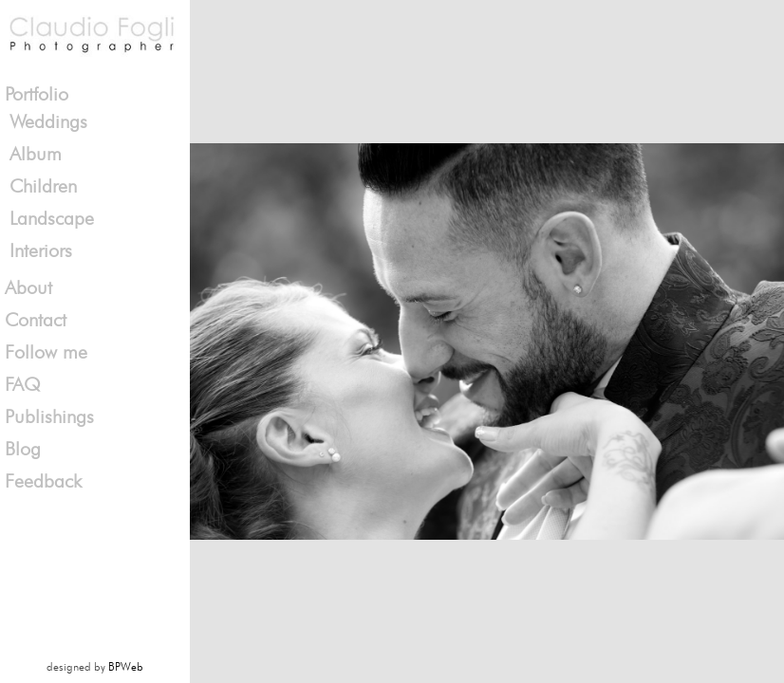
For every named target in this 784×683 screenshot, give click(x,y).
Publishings (49, 416)
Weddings (48, 121)
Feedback (43, 481)
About (28, 287)
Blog (23, 449)
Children (43, 186)
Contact (36, 320)
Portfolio (37, 94)
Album (36, 154)
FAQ (23, 384)
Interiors (41, 250)
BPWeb (126, 666)
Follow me (46, 352)
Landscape (52, 218)
